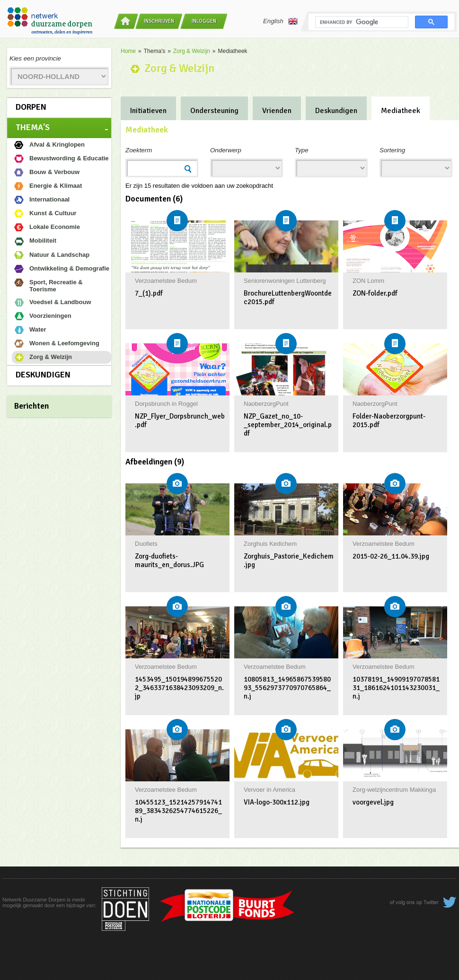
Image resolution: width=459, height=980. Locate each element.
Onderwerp (226, 150)
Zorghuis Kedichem (270, 544)
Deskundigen (43, 375)
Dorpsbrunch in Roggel (166, 404)
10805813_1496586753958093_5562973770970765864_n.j (287, 688)
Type (302, 150)
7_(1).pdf (149, 293)
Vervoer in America (269, 790)
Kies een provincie (35, 58)
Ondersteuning (214, 111)
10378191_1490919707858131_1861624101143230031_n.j (396, 688)
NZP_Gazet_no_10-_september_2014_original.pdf (288, 425)
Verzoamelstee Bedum (166, 281)
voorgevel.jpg (373, 802)
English (280, 21)
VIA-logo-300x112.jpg (277, 802)
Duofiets (146, 544)
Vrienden (277, 111)
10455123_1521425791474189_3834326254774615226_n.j (178, 811)
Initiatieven (148, 111)
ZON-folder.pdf (375, 293)
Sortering (392, 150)
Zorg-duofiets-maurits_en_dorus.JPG (169, 560)
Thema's (33, 127)
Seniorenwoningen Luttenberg (285, 281)
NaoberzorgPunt (266, 404)
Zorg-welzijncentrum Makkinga (394, 790)
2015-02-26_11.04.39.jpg (391, 556)
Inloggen (204, 21)
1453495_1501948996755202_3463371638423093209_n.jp (179, 688)
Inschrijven (159, 21)
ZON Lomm (368, 281)
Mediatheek (401, 111)
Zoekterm (139, 150)
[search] (361, 22)
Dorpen (31, 107)
